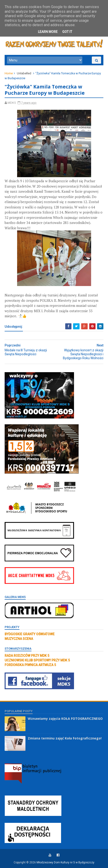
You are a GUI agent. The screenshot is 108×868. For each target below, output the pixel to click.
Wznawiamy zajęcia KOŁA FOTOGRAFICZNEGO (65, 719)
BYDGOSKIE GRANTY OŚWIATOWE (30, 634)
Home (9, 73)
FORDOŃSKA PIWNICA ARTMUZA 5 (30, 665)
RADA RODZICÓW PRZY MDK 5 (27, 656)
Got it (67, 32)
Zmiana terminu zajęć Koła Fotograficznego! (65, 738)
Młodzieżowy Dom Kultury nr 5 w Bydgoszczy (65, 862)
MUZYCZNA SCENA (19, 639)
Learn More (48, 32)
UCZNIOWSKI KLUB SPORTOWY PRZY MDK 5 (37, 660)
